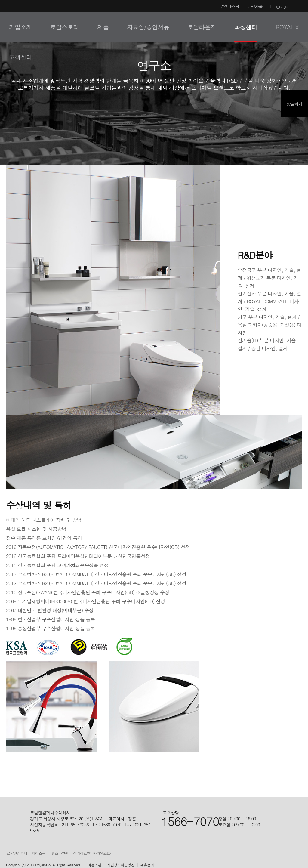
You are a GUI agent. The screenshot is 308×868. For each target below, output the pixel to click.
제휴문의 (147, 865)
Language (279, 6)
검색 (294, 27)
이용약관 (94, 865)
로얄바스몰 (229, 6)
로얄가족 (255, 6)
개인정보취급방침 (121, 865)
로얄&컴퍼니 (20, 26)
